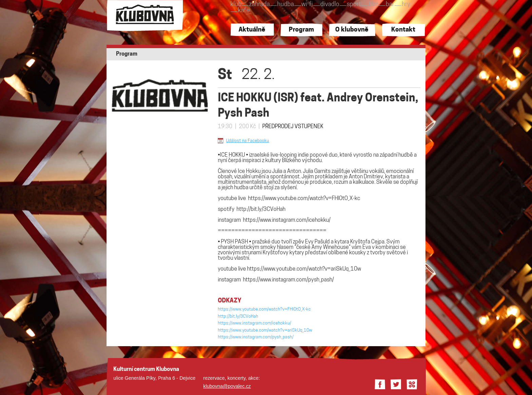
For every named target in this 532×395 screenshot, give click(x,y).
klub (236, 5)
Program (301, 30)
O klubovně (352, 30)
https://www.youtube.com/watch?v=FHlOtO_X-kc (304, 199)
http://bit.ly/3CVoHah (261, 210)
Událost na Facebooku (248, 141)
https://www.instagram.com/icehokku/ (287, 220)
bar (390, 5)
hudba (286, 5)
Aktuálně (252, 30)
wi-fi (307, 5)
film (373, 5)
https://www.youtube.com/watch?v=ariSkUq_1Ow (304, 269)
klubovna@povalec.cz (227, 386)
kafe (244, 11)
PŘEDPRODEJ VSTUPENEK (293, 127)
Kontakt (403, 30)
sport (354, 5)
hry (406, 5)
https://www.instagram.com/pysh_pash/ (288, 280)
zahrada (259, 5)
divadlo (330, 5)
